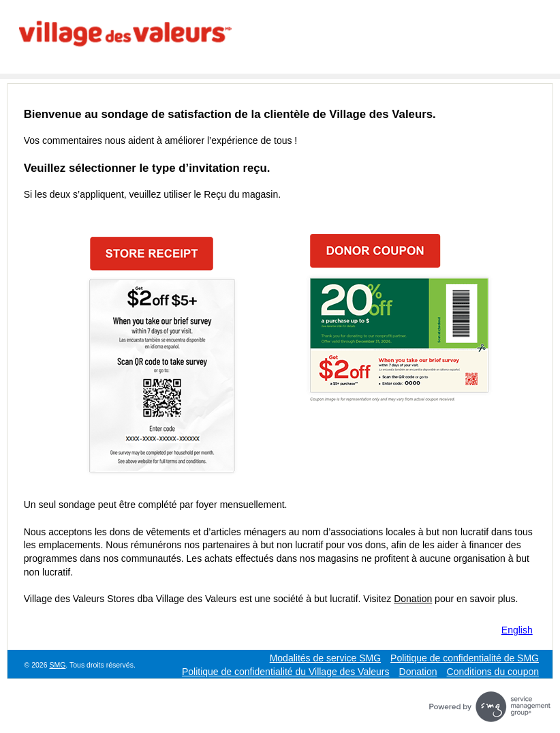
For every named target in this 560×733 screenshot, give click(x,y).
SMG (57, 665)
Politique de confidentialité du (286, 672)
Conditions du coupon (493, 672)
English (517, 630)
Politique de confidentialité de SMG (465, 658)
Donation (413, 599)
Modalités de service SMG (325, 658)
